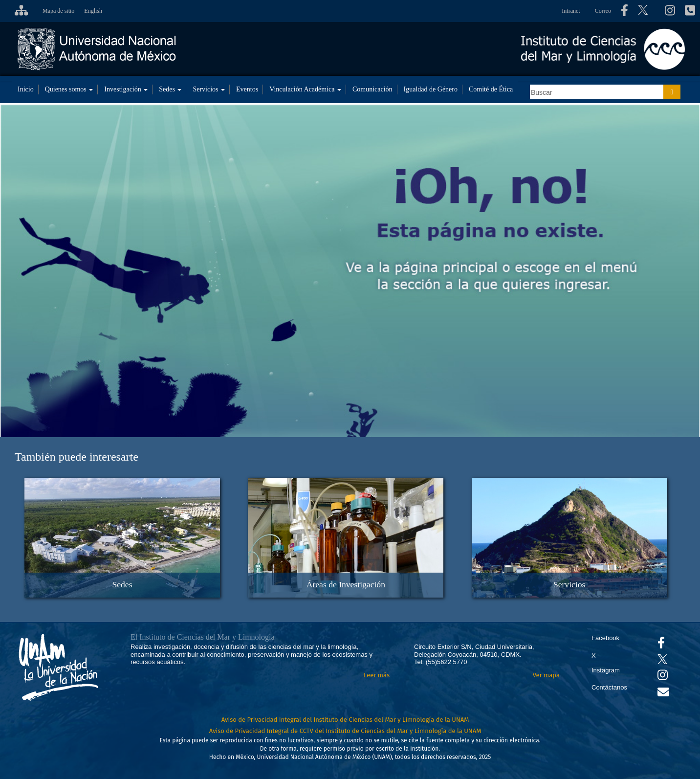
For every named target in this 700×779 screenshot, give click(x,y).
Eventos (247, 89)
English (93, 11)
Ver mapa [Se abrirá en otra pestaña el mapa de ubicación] (546, 675)
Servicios (209, 89)
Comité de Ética (491, 89)
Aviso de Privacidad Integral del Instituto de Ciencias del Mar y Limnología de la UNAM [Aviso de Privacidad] (345, 720)
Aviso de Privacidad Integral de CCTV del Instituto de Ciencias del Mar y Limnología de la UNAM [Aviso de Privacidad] (345, 731)
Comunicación (372, 89)
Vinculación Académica (305, 89)
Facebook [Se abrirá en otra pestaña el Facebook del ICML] (605, 638)
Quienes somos (69, 89)
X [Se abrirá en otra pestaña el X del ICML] (594, 656)
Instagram (606, 670)
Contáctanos (609, 687)
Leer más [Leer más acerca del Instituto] (377, 675)
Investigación (126, 89)
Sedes (170, 89)
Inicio (26, 89)
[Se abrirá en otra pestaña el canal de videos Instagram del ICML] (663, 677)
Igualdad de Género (431, 89)
